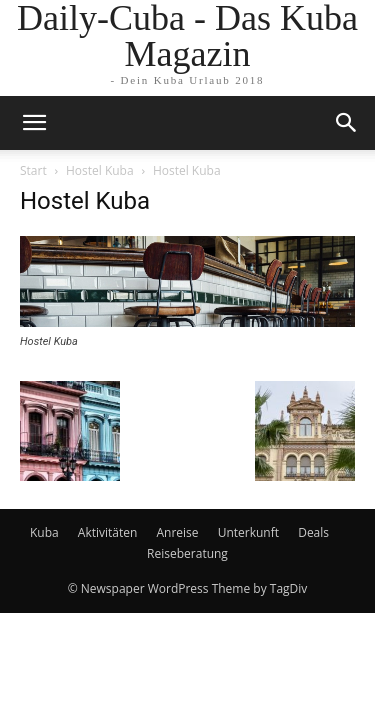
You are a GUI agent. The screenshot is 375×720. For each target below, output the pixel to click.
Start (33, 170)
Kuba (44, 532)
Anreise (177, 532)
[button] (347, 123)
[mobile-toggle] (34, 123)
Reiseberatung (187, 553)
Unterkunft (248, 532)
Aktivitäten (108, 532)
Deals (313, 532)
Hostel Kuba (100, 170)
